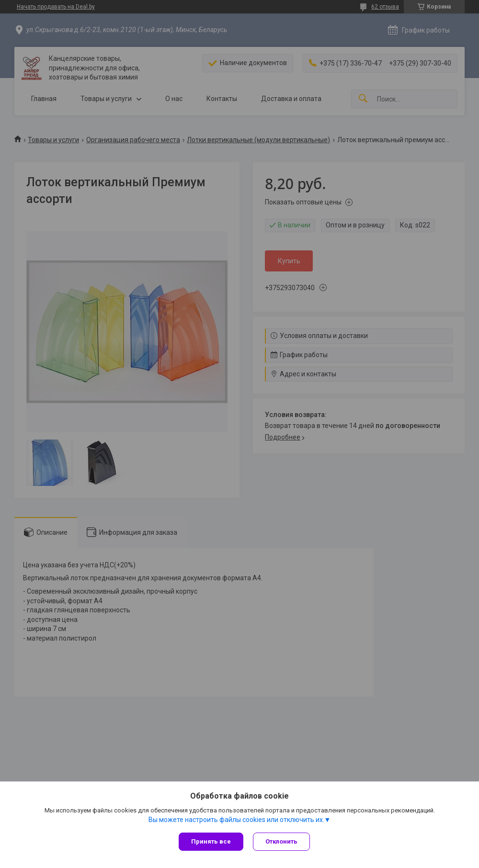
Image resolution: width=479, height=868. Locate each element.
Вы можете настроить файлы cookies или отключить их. (236, 820)
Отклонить (281, 841)
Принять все (211, 841)
